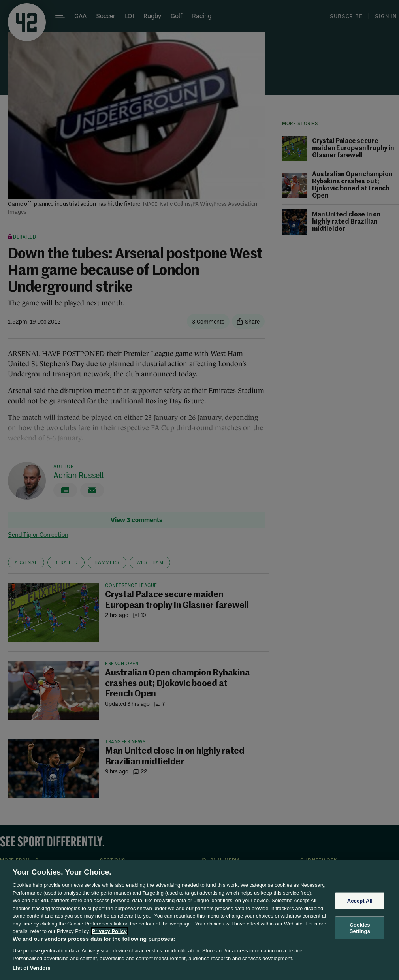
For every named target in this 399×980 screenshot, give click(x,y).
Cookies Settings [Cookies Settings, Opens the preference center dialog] (360, 928)
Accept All (360, 900)
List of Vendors (32, 968)
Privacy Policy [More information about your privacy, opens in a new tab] (109, 931)
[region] (199, 920)
